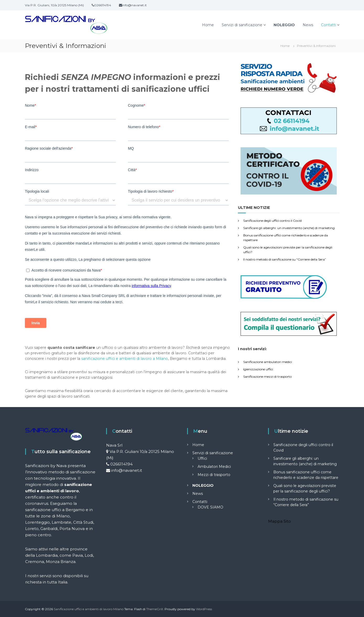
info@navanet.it (127, 470)
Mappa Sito (279, 521)
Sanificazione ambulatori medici (268, 362)
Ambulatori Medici (214, 467)
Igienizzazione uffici (258, 369)
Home (208, 25)
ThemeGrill (155, 609)
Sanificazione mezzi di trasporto (267, 377)
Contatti (328, 25)
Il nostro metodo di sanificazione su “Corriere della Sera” (285, 259)
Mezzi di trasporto (214, 475)
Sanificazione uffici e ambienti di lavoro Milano (89, 609)
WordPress (204, 609)
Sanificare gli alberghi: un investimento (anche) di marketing (289, 228)
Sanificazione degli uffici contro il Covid (272, 221)
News (308, 25)
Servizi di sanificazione (242, 25)
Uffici (202, 458)
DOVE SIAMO (210, 507)
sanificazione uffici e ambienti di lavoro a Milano (125, 359)
